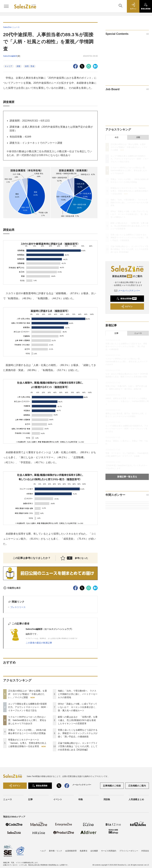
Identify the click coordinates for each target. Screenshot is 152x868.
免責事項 (83, 851)
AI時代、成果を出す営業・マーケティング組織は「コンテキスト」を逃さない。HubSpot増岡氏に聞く (127, 401)
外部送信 (145, 851)
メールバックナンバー (127, 291)
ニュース (138, 333)
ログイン (127, 306)
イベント (58, 799)
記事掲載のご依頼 (112, 786)
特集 (81, 799)
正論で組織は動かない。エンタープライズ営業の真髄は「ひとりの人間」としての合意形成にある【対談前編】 (78, 746)
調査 (19, 66)
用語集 (107, 799)
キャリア (8, 66)
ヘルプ (43, 851)
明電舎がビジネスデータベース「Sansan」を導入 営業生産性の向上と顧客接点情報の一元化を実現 (27, 743)
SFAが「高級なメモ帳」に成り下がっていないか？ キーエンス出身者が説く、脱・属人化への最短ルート (78, 707)
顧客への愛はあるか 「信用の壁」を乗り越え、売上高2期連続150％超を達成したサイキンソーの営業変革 (78, 720)
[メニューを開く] (6, 6)
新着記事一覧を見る (127, 477)
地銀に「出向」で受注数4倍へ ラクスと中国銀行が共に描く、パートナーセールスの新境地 (78, 694)
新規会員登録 (126, 299)
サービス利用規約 (109, 851)
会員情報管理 (71, 851)
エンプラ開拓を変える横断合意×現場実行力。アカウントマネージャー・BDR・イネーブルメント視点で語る (28, 707)
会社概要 (94, 851)
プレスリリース (18, 607)
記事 (116, 333)
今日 (116, 137)
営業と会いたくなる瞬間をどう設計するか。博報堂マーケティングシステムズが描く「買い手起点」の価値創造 (78, 733)
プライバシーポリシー (129, 851)
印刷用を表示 (12, 588)
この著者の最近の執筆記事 (39, 643)
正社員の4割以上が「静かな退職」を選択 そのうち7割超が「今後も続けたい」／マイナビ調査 (28, 694)
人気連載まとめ (136, 799)
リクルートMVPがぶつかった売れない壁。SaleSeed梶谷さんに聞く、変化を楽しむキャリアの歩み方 (27, 720)
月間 (138, 137)
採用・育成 (30, 66)
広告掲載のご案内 (137, 786)
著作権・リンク (55, 851)
